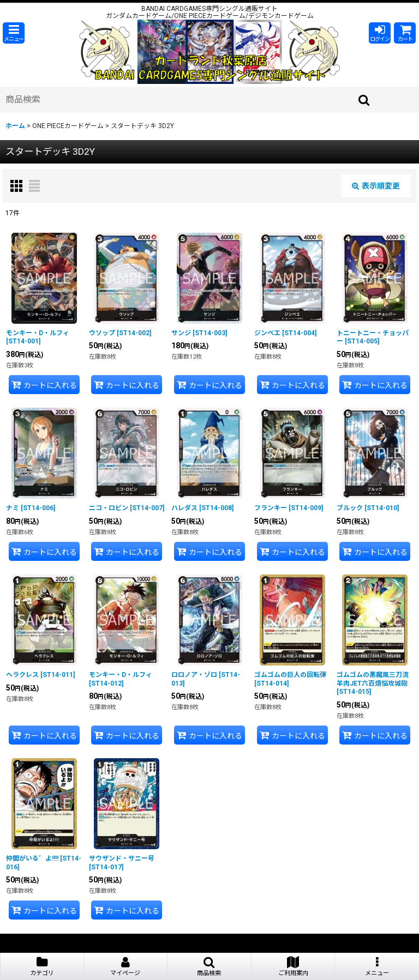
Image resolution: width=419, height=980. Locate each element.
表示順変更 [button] (376, 186)
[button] (14, 33)
